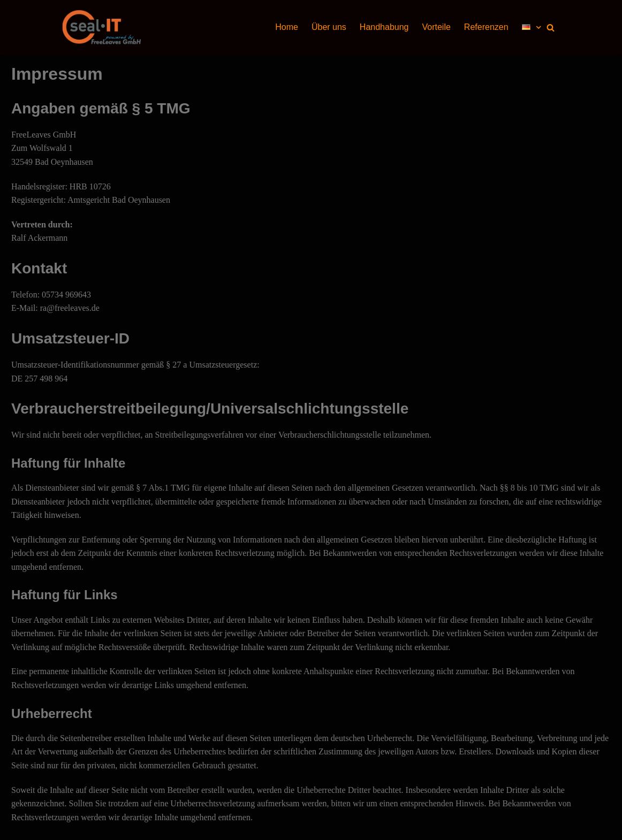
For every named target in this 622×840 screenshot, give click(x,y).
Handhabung (384, 27)
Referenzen (486, 27)
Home (287, 27)
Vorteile (436, 27)
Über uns (329, 27)
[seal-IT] (102, 27)
